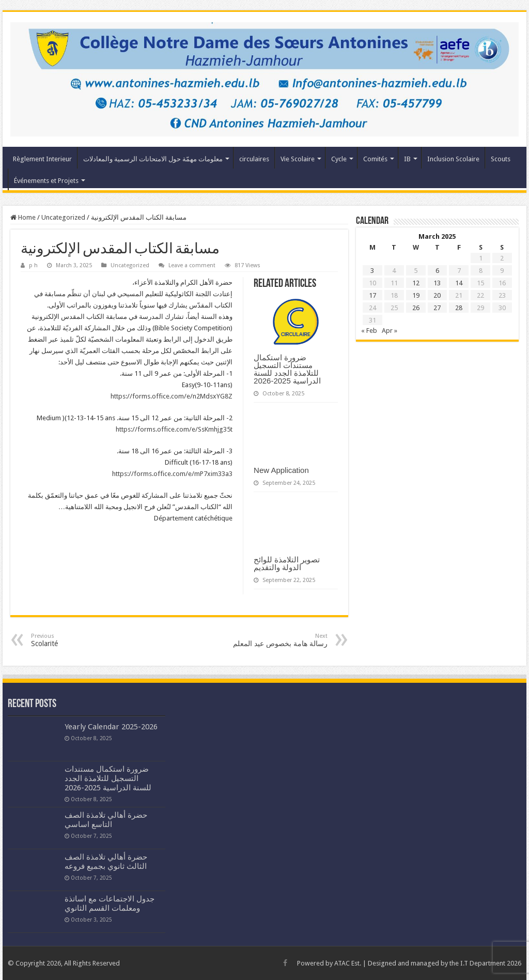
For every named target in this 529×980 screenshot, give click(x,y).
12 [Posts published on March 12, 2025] (416, 283)
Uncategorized (63, 217)
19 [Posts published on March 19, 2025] (416, 295)
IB (407, 159)
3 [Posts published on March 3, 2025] (372, 271)
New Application (281, 470)
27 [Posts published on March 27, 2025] (437, 308)
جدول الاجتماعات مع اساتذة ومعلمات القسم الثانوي (110, 904)
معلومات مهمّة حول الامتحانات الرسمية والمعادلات (153, 159)
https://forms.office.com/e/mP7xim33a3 (172, 474)
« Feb (369, 331)
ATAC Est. (348, 963)
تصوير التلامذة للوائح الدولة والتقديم (287, 563)
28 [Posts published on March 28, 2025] (459, 308)
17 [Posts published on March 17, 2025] (372, 295)
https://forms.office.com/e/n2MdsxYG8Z (172, 396)
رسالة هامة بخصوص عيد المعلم (275, 640)
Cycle (339, 159)
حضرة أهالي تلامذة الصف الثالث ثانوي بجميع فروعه (106, 862)
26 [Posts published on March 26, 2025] (416, 308)
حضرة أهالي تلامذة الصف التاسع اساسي (106, 820)
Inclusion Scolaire (453, 159)
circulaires (254, 159)
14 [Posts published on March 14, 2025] (459, 283)
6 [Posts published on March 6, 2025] (437, 271)
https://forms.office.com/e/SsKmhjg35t (174, 429)
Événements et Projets (46, 181)
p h (33, 265)
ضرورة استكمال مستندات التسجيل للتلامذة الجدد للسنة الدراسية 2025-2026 (287, 369)
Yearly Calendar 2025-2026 (111, 727)
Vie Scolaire (298, 159)
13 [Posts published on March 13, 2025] (437, 283)
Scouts (501, 159)
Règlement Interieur (42, 159)
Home (23, 217)
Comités (375, 159)
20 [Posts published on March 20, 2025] (437, 295)
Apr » (390, 331)
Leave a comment (192, 265)
